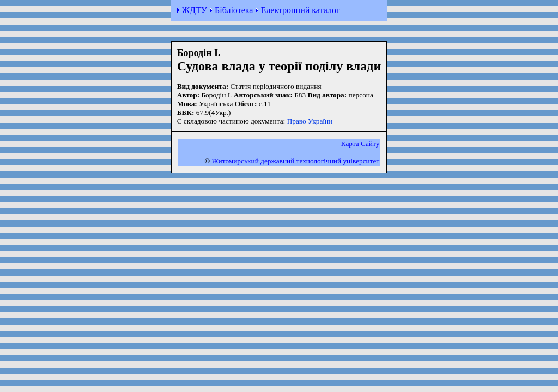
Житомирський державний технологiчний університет (296, 161)
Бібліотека (234, 10)
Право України (310, 121)
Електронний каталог (300, 10)
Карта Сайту (360, 143)
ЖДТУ (195, 10)
